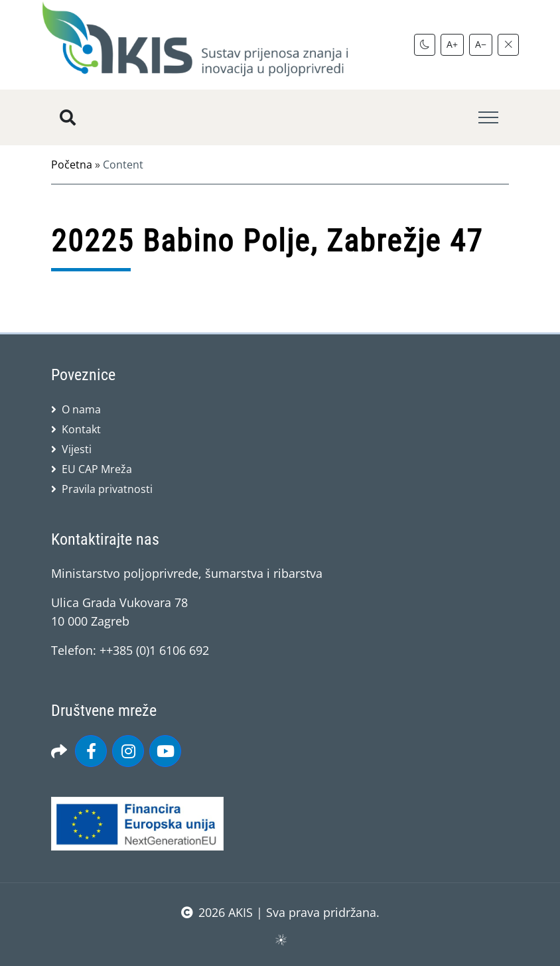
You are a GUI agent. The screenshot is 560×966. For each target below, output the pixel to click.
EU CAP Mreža (97, 469)
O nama (81, 409)
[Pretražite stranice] (68, 117)
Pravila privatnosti (107, 489)
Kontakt (81, 429)
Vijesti (77, 449)
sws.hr (280, 939)
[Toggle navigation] (488, 118)
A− (481, 44)
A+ (452, 44)
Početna (72, 165)
